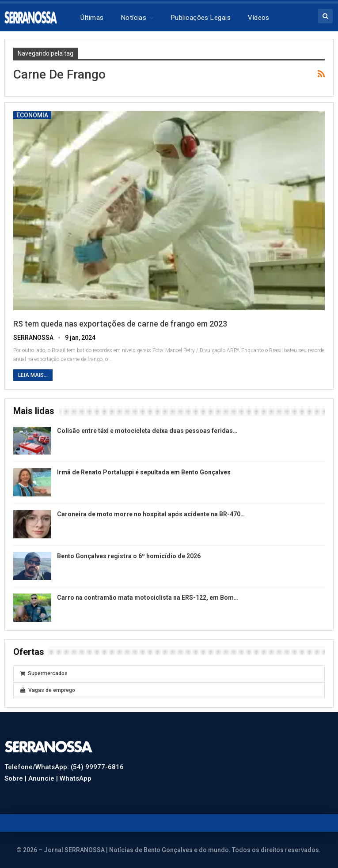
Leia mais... (33, 375)
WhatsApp (76, 778)
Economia (32, 115)
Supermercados (44, 673)
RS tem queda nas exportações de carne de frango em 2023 (120, 324)
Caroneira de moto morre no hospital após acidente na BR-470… (151, 514)
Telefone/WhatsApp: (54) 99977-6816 (64, 767)
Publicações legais (201, 18)
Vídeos (259, 18)
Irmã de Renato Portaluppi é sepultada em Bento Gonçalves (144, 472)
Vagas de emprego (48, 690)
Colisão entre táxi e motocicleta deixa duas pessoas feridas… (147, 431)
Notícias (134, 18)
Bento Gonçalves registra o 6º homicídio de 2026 (129, 556)
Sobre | (16, 778)
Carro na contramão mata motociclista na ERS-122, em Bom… (148, 597)
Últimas (92, 18)
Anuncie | (44, 778)
